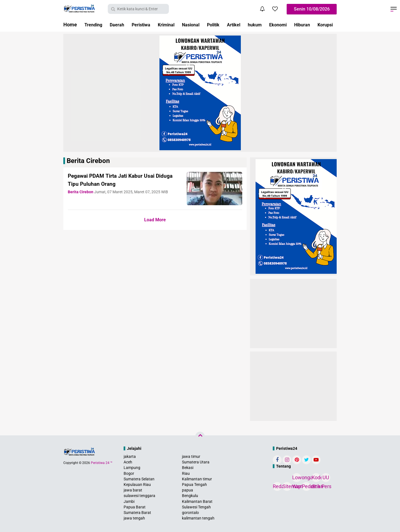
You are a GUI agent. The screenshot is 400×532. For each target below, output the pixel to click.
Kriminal (174, 25)
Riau (186, 473)
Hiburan (323, 25)
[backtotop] (200, 436)
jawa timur (191, 456)
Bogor (129, 473)
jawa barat (133, 490)
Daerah (120, 25)
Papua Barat (135, 507)
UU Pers (326, 478)
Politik (226, 25)
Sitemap (287, 486)
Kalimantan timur (197, 479)
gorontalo (190, 513)
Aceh (128, 462)
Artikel (249, 25)
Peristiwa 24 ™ (102, 463)
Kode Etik (316, 478)
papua (187, 490)
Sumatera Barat (137, 513)
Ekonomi (297, 25)
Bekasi (188, 468)
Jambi (129, 501)
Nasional (201, 25)
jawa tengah (134, 518)
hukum (272, 25)
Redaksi (277, 486)
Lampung (132, 468)
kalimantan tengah (198, 518)
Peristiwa (147, 25)
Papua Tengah (194, 485)
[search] (138, 9)
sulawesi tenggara (139, 496)
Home (70, 25)
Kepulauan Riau (137, 485)
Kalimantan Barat (197, 501)
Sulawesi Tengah (196, 507)
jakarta (130, 456)
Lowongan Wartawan (297, 478)
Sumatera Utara (196, 462)
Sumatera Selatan (139, 479)
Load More (155, 220)
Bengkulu (190, 496)
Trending (94, 25)
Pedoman (306, 486)
